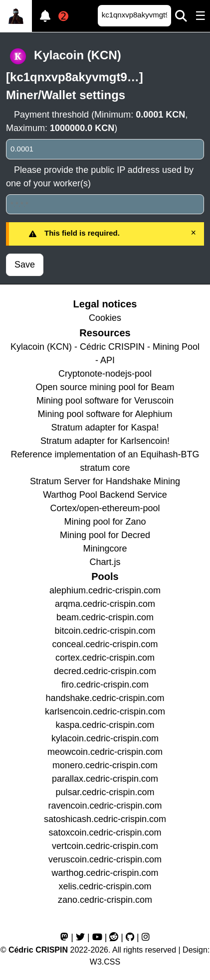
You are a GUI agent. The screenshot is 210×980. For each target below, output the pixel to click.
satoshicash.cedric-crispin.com (105, 819)
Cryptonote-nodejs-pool (105, 374)
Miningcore (105, 549)
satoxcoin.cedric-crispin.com (105, 833)
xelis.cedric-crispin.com (105, 886)
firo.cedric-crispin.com (105, 685)
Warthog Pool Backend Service (105, 495)
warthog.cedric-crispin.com (105, 873)
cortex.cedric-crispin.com (105, 658)
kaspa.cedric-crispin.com (105, 725)
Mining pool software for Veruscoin (105, 401)
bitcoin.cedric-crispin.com (105, 631)
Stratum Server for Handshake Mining (105, 481)
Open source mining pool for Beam (105, 387)
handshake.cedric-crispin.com (105, 698)
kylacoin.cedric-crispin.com (105, 738)
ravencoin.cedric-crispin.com (105, 806)
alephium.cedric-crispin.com (105, 590)
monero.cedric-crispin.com (105, 765)
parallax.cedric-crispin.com (105, 779)
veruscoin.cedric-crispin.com (105, 859)
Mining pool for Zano (105, 522)
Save (25, 265)
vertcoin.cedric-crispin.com (105, 846)
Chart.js (105, 562)
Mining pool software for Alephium (105, 414)
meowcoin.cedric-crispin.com (105, 752)
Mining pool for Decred (105, 535)
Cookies (105, 318)
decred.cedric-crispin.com (105, 671)
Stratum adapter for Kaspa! (105, 427)
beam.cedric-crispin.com (105, 617)
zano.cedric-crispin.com (105, 900)
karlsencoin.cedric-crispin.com (105, 711)
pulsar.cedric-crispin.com (105, 792)
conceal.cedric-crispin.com (105, 644)
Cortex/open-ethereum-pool (105, 508)
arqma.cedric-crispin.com (105, 604)
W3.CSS (105, 962)
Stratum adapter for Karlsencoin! (105, 441)
